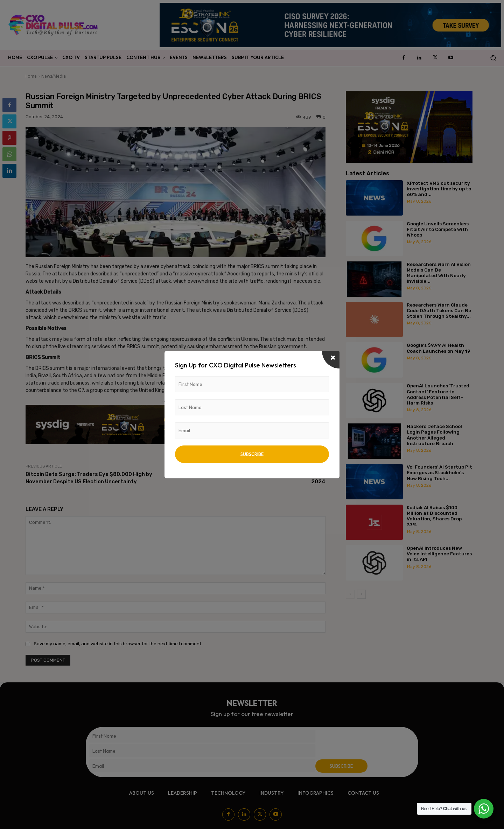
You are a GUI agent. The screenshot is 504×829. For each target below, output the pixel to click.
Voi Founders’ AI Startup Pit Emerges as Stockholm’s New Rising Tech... (439, 472)
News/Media (54, 76)
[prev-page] (350, 594)
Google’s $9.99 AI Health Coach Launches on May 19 (439, 348)
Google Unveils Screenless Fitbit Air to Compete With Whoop (438, 229)
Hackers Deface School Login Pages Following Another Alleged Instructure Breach (434, 435)
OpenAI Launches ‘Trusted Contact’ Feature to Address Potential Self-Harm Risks (438, 394)
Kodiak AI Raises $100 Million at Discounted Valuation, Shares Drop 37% (434, 516)
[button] (493, 58)
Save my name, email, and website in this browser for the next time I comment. (118, 644)
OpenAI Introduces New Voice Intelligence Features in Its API (439, 554)
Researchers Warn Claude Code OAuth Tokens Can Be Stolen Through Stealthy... (439, 310)
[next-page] (361, 594)
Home (31, 76)
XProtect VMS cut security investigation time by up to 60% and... (439, 189)
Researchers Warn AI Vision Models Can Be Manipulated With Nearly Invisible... (439, 273)
